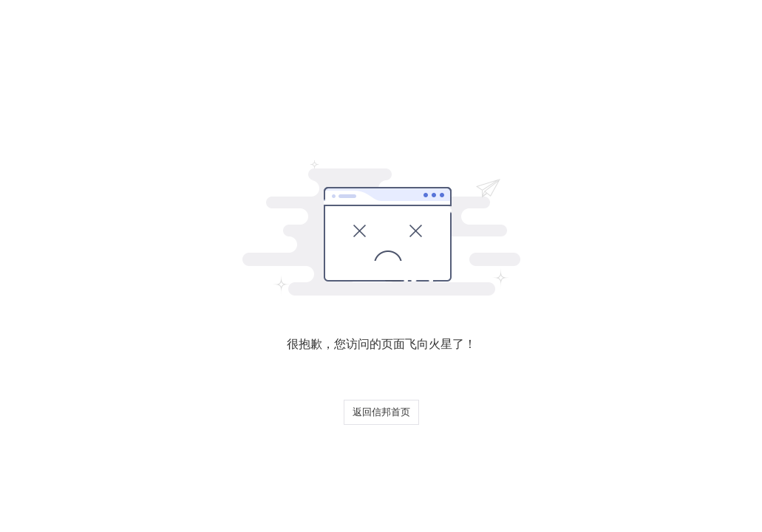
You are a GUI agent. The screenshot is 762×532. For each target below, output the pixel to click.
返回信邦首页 (381, 412)
